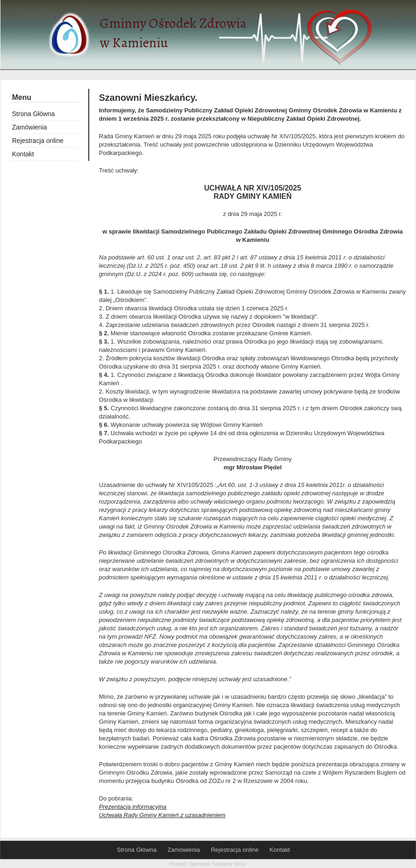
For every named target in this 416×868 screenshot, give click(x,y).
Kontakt (23, 154)
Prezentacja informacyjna (133, 807)
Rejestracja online (38, 141)
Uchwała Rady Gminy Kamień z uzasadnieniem (162, 815)
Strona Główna (34, 114)
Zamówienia (29, 127)
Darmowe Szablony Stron (217, 864)
